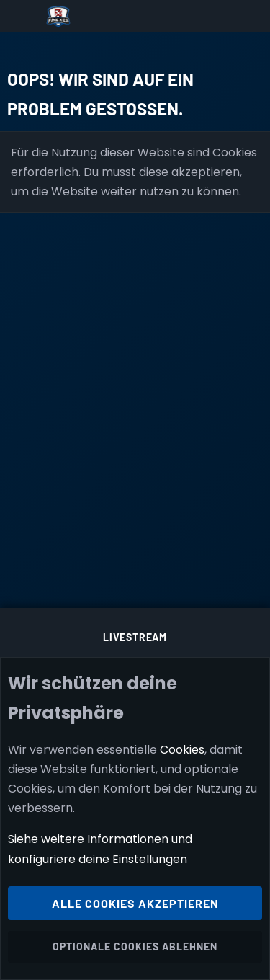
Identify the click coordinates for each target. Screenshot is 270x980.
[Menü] (23, 17)
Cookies (182, 750)
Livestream (135, 637)
